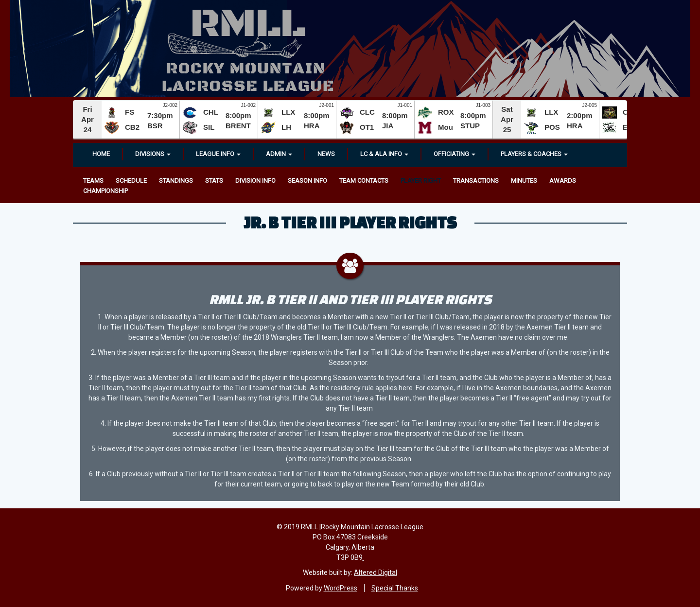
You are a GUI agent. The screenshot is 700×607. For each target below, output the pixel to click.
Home (101, 154)
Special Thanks (395, 588)
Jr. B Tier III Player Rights (350, 222)
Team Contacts (364, 181)
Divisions (153, 154)
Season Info (307, 181)
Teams (93, 181)
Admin (279, 154)
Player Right (421, 181)
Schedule (131, 181)
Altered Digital (376, 572)
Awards (563, 181)
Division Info (255, 181)
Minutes (524, 181)
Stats (214, 181)
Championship (105, 191)
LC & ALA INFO (384, 154)
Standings (176, 181)
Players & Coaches (534, 154)
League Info (218, 154)
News (326, 154)
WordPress (341, 588)
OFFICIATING (455, 154)
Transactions (476, 181)
